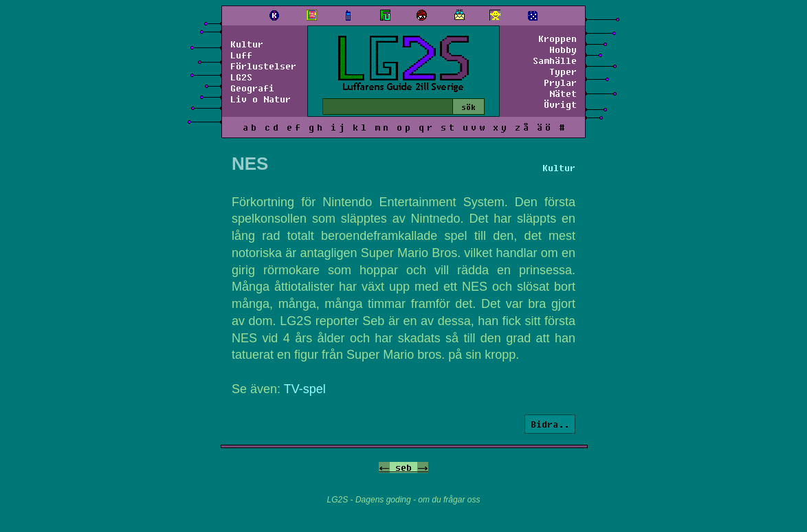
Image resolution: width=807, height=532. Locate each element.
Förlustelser (263, 66)
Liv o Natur (261, 99)
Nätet (563, 93)
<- (384, 467)
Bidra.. (550, 424)
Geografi (252, 88)
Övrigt (560, 104)
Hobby (563, 49)
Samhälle (555, 60)
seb (403, 467)
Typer (563, 71)
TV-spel (305, 389)
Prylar (560, 82)
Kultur (247, 44)
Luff (241, 55)
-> (423, 467)
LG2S (241, 77)
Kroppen (557, 38)
